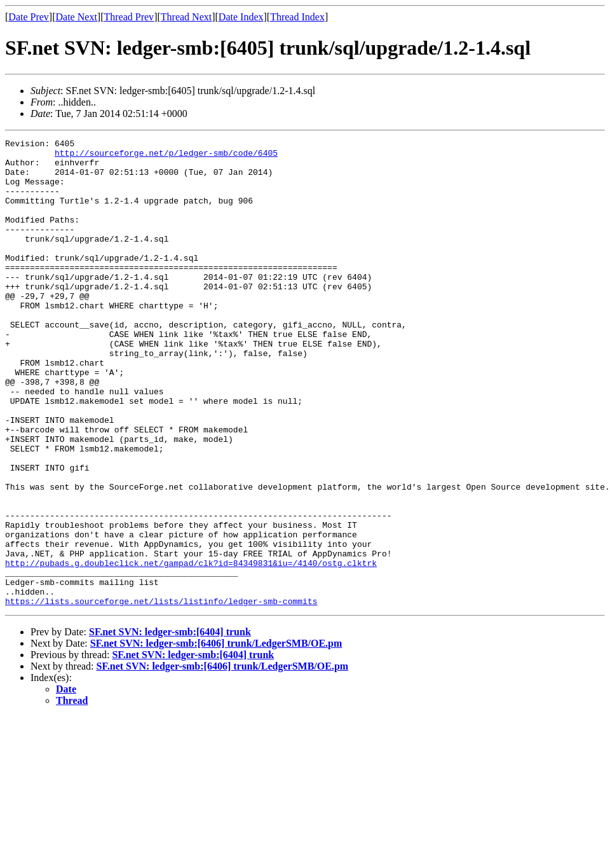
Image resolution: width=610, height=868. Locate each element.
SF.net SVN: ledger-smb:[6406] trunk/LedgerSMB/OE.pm (216, 737)
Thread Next (186, 17)
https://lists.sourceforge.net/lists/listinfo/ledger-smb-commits (161, 694)
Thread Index (297, 17)
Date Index (241, 17)
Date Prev (29, 17)
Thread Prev (129, 17)
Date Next (77, 17)
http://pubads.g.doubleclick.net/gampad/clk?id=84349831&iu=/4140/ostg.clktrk (191, 649)
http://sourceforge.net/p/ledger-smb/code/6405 (166, 156)
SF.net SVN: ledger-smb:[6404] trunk (170, 725)
